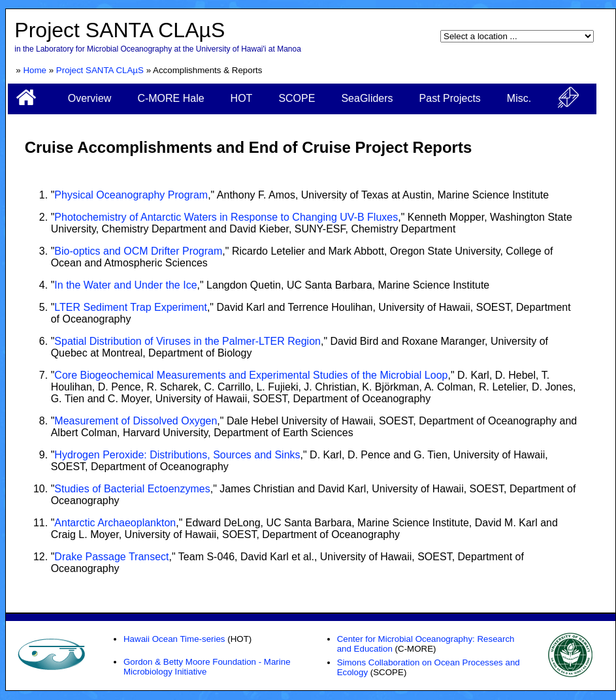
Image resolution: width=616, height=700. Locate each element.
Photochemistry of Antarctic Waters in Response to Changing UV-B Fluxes (226, 217)
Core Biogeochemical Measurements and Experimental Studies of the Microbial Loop (251, 375)
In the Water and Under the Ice (125, 285)
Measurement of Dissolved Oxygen (136, 421)
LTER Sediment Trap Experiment (131, 307)
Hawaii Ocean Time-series (174, 639)
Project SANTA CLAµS (100, 70)
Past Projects (450, 98)
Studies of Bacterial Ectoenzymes (132, 489)
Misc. (519, 98)
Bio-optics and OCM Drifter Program (138, 251)
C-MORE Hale (170, 98)
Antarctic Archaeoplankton (115, 523)
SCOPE (297, 98)
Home (35, 70)
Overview (90, 98)
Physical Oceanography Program (131, 195)
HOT (242, 98)
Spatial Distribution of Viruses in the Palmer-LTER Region (187, 341)
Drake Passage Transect (111, 557)
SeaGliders (367, 98)
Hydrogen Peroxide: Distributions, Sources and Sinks (177, 455)
